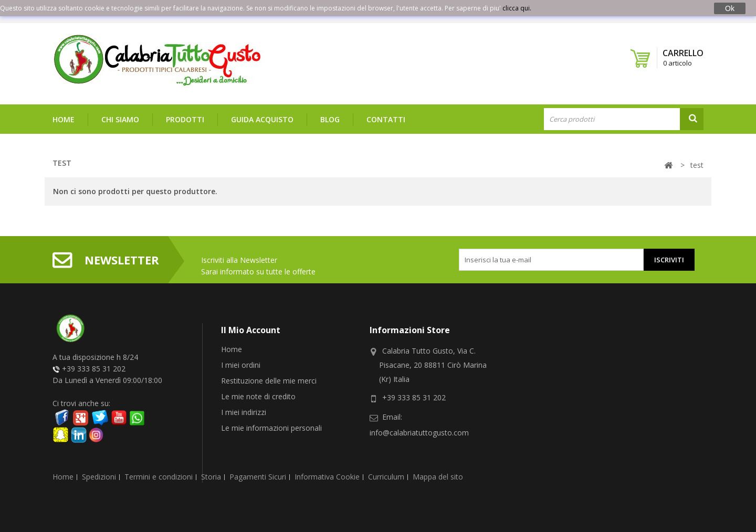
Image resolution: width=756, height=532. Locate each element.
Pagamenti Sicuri (258, 468)
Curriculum (386, 468)
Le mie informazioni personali (271, 428)
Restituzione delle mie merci (269, 381)
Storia (211, 468)
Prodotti (185, 119)
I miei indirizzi (244, 412)
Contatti (386, 119)
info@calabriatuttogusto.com (419, 433)
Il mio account (251, 330)
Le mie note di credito (258, 396)
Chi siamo (120, 119)
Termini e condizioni (159, 468)
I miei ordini (241, 365)
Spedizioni (99, 468)
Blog (330, 119)
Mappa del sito (438, 468)
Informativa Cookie (327, 468)
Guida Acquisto (262, 119)
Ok (730, 8)
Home (64, 119)
